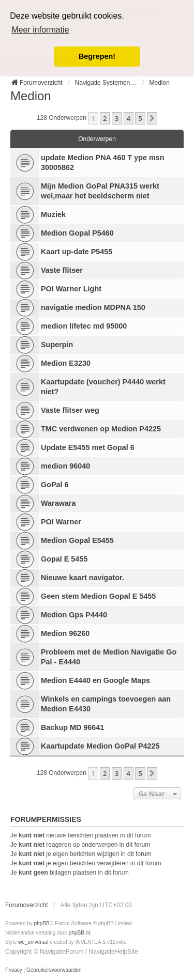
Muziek (53, 214)
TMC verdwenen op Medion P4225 (101, 429)
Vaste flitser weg (70, 410)
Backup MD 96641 (72, 727)
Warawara (58, 503)
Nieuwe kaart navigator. (83, 578)
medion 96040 (65, 466)
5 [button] (140, 118)
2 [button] (105, 118)
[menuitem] (14, 970)
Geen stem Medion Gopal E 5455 (98, 596)
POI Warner (61, 522)
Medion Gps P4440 (74, 615)
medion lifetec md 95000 (84, 326)
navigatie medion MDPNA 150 (93, 307)
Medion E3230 (66, 363)
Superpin (57, 345)
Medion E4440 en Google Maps (95, 680)
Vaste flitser (62, 270)
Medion (31, 96)
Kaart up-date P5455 (77, 252)
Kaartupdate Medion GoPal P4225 (100, 746)
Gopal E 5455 (64, 559)
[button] (152, 118)
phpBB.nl (79, 933)
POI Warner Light (71, 289)
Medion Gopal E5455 (77, 540)
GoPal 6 (55, 485)
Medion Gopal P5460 (77, 233)
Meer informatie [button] (40, 30)
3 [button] (117, 118)
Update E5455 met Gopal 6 (88, 447)
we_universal (33, 942)
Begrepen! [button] (97, 56)
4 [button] (129, 118)
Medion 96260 (65, 633)
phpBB (42, 923)
